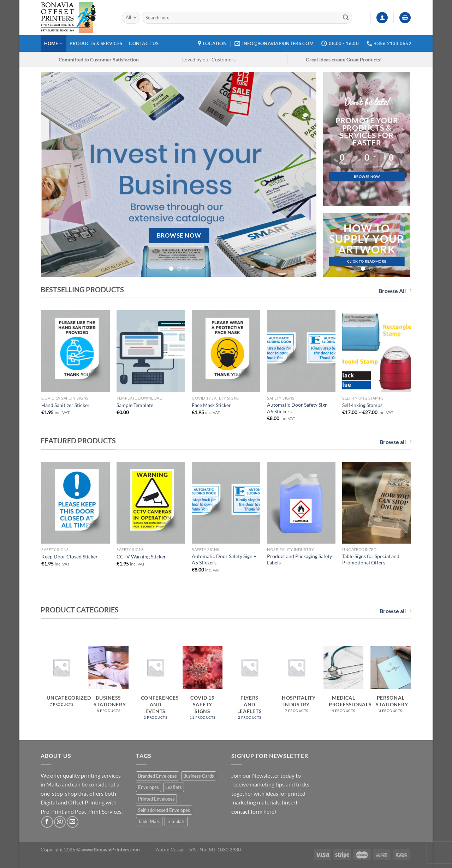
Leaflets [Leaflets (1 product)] (174, 787)
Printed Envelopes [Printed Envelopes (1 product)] (156, 799)
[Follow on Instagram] (60, 822)
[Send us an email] (73, 822)
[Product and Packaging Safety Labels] (301, 503)
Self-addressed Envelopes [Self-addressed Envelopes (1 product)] (164, 810)
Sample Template (135, 405)
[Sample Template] (151, 351)
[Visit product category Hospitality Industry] (297, 683)
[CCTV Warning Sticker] (151, 503)
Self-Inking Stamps (362, 405)
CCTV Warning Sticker (141, 556)
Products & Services (96, 43)
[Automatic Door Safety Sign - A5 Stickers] (301, 351)
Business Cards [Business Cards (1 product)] (199, 776)
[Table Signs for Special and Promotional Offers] (376, 503)
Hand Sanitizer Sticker (66, 405)
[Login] (382, 18)
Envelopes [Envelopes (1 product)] (148, 787)
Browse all (395, 442)
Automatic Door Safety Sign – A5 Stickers (299, 408)
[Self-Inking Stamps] (376, 351)
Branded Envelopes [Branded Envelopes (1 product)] (157, 776)
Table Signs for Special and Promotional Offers (371, 559)
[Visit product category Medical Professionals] (344, 683)
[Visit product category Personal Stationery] (391, 683)
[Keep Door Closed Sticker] (75, 503)
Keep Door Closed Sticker (70, 556)
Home (53, 44)
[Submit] (346, 18)
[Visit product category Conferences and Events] (156, 687)
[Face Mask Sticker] (226, 351)
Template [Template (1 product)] (176, 821)
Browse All (395, 291)
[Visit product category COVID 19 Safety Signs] (203, 687)
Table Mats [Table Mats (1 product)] (149, 821)
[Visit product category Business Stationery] (108, 683)
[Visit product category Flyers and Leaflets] (250, 687)
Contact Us (144, 43)
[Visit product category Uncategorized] (61, 680)
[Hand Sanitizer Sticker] (75, 351)
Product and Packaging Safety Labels (299, 559)
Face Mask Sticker (211, 405)
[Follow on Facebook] (47, 822)
